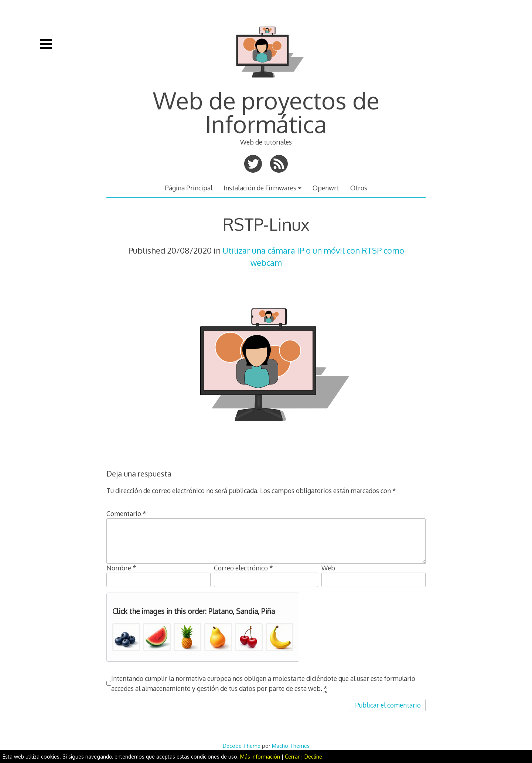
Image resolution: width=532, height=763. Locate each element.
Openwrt (326, 188)
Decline (313, 757)
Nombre (121, 568)
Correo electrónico (243, 568)
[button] (126, 637)
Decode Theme (242, 746)
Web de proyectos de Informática (266, 112)
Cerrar (292, 757)
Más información (260, 757)
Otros (359, 188)
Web (328, 568)
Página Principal (189, 188)
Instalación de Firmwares (260, 188)
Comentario (126, 513)
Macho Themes (291, 746)
